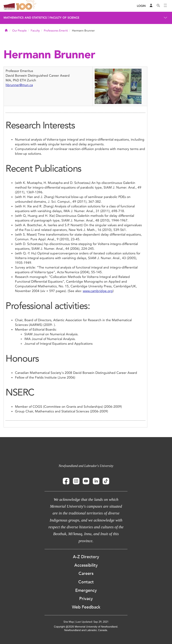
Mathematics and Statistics (25, 18)
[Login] (141, 6)
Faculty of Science (64, 18)
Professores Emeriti (56, 31)
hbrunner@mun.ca (19, 85)
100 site (27, 6)
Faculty (35, 31)
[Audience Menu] (151, 6)
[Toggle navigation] (165, 6)
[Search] (158, 6)
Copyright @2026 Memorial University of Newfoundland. (86, 627)
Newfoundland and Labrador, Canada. (86, 630)
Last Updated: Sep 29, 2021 (92, 622)
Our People (19, 31)
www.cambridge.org (98, 291)
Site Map (69, 622)
